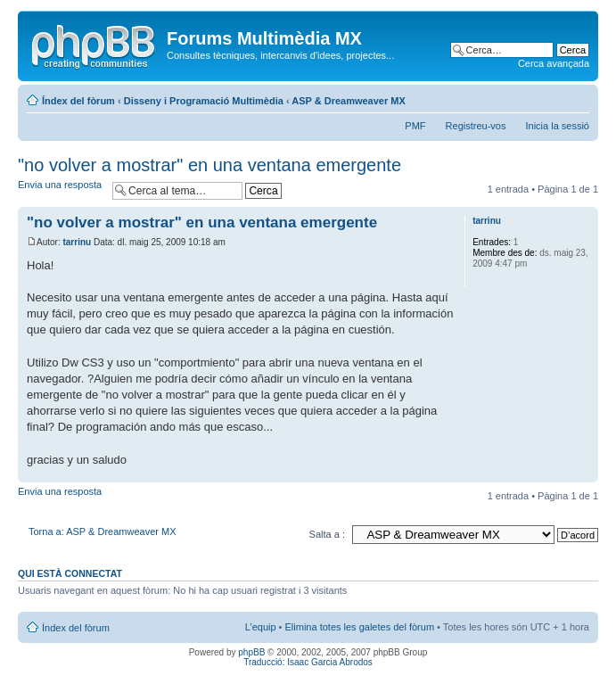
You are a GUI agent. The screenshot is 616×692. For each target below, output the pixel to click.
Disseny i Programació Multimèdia (204, 101)
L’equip (261, 627)
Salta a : (327, 534)
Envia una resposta (61, 190)
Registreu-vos (476, 126)
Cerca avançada (554, 63)
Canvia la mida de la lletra (576, 97)
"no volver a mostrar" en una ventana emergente (209, 165)
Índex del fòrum (78, 101)
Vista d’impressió (549, 97)
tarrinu (77, 242)
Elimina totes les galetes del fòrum (360, 627)
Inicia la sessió (557, 126)
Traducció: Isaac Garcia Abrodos (308, 662)
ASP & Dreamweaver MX (349, 101)
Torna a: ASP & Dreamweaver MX (102, 531)
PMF (415, 126)
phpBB (251, 652)
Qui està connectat (70, 573)
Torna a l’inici (584, 473)
